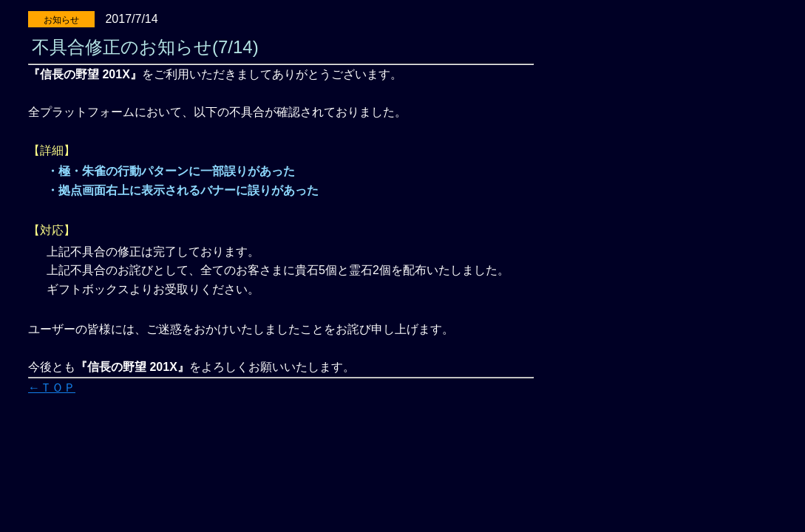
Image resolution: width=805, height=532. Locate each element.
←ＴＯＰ (52, 388)
